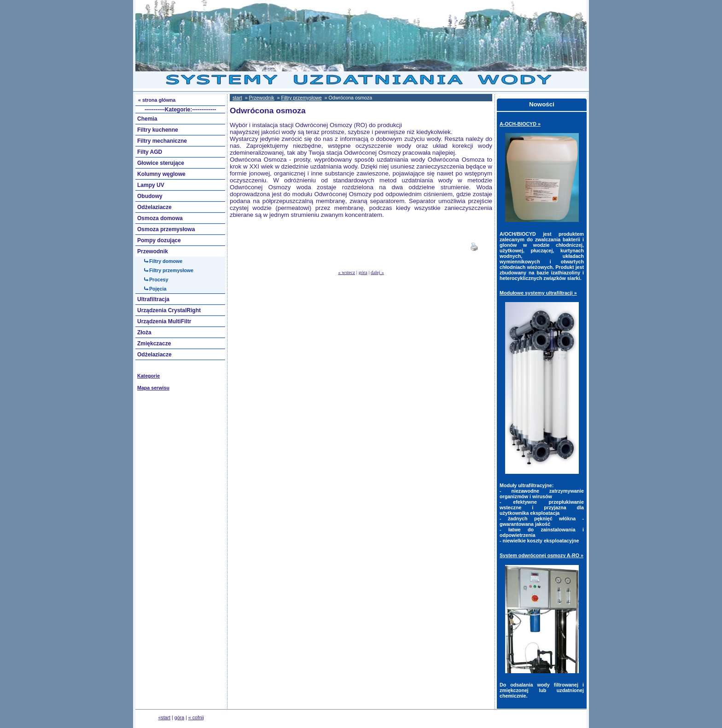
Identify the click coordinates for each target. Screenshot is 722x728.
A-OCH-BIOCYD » (520, 124)
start (237, 98)
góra (363, 272)
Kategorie (148, 376)
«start (164, 717)
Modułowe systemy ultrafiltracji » (538, 293)
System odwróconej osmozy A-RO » (541, 555)
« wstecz (346, 272)
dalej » (377, 272)
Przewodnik (262, 98)
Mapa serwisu (153, 388)
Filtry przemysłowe (301, 98)
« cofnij (196, 717)
